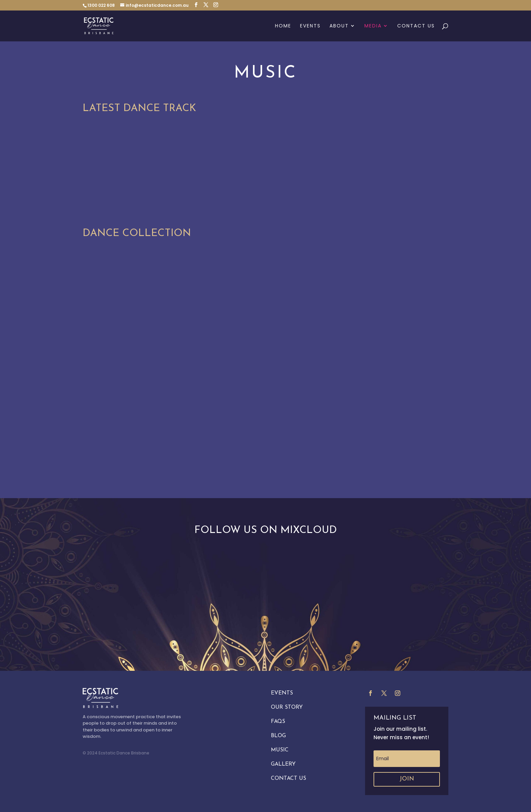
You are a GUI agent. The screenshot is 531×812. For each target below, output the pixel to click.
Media (373, 26)
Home (283, 26)
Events (310, 26)
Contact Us (416, 26)
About (339, 26)
